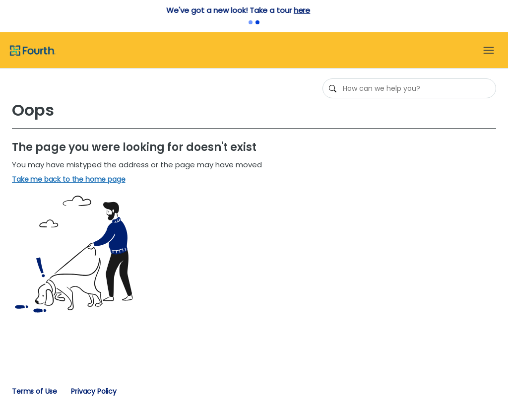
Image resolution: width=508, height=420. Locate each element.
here (318, 10)
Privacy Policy (94, 391)
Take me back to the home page (69, 179)
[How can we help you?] (409, 88)
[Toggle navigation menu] (489, 51)
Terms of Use (34, 391)
